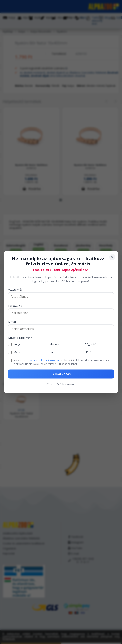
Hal (51, 352)
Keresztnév (15, 306)
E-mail (12, 322)
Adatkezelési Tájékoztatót (45, 360)
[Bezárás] (112, 257)
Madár (18, 352)
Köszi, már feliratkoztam (61, 384)
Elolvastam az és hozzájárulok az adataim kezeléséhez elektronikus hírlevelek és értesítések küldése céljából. (61, 362)
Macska (54, 344)
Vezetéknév (15, 290)
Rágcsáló (91, 344)
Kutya (17, 344)
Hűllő (88, 352)
